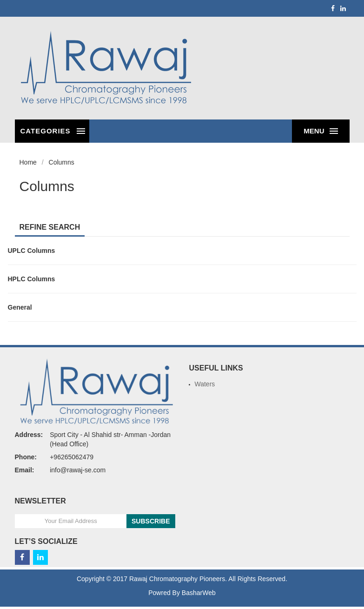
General (20, 307)
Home (28, 162)
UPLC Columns (32, 251)
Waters (205, 384)
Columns (62, 162)
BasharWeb (199, 593)
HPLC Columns (32, 279)
